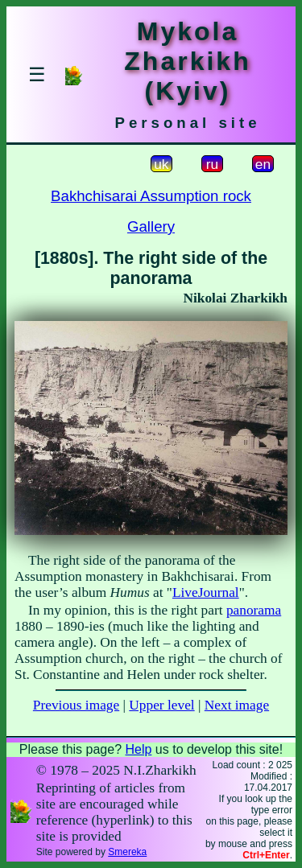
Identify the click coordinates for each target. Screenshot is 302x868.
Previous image (76, 705)
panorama (254, 610)
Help (138, 749)
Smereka (127, 852)
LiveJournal (206, 592)
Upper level (161, 705)
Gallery (151, 226)
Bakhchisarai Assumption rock (151, 196)
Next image (237, 705)
